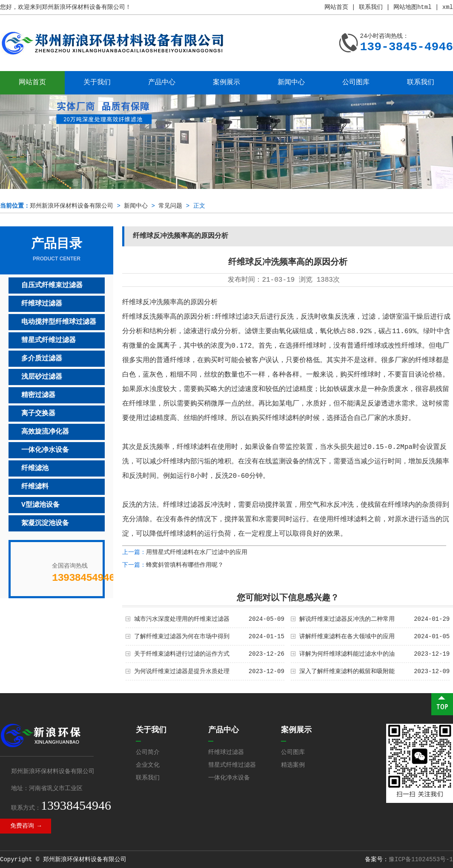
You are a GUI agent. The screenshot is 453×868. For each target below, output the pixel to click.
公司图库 (356, 83)
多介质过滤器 (42, 359)
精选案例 (293, 765)
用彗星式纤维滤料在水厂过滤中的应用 (197, 552)
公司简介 (148, 752)
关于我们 (97, 83)
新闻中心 (291, 83)
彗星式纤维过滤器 (49, 340)
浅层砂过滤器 (42, 377)
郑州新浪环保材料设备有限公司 (72, 206)
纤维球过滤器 (42, 304)
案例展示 (226, 83)
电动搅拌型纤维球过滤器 (59, 322)
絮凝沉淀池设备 (45, 523)
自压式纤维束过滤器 (52, 286)
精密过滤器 (38, 395)
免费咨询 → (26, 826)
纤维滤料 (35, 487)
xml (448, 7)
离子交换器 (38, 414)
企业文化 (148, 765)
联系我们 (371, 7)
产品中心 (162, 83)
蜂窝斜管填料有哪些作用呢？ (185, 565)
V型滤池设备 (40, 505)
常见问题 (170, 206)
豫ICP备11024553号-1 (421, 859)
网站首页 (336, 7)
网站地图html (413, 7)
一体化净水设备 (45, 450)
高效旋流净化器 (45, 432)
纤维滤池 (35, 468)
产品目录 (57, 250)
